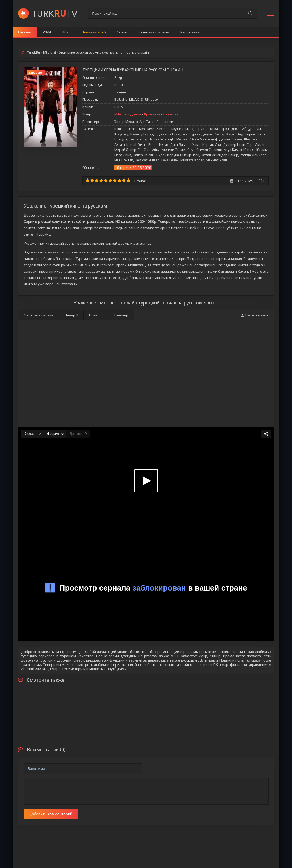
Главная (25, 32)
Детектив (171, 114)
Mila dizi (121, 114)
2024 (47, 32)
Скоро (122, 32)
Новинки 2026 (94, 32)
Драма (136, 114)
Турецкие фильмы (154, 32)
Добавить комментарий (51, 814)
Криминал (152, 114)
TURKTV (54, 13)
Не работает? (255, 315)
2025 (66, 32)
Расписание (190, 32)
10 (128, 180)
